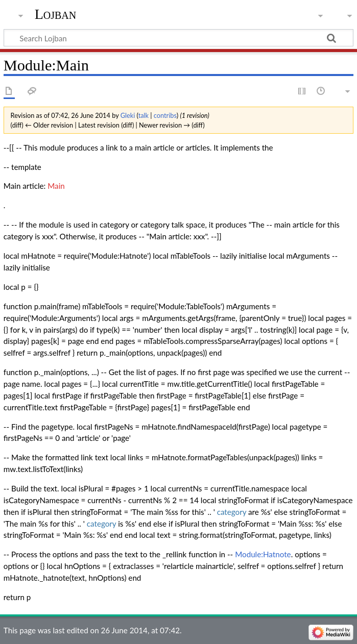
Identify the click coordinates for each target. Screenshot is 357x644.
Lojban (56, 14)
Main (56, 186)
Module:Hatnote (263, 554)
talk (144, 115)
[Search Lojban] (178, 38)
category (232, 512)
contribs (165, 115)
